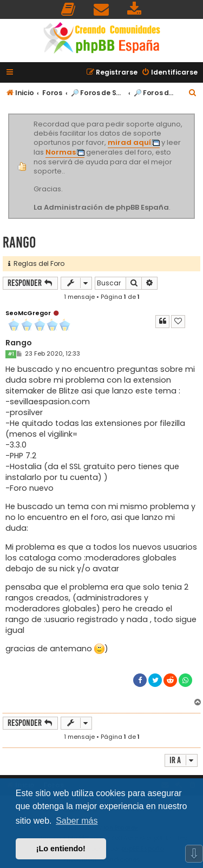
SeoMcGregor (28, 313)
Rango (19, 242)
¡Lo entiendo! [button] (61, 849)
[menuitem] (69, 9)
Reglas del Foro (36, 263)
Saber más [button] (77, 821)
